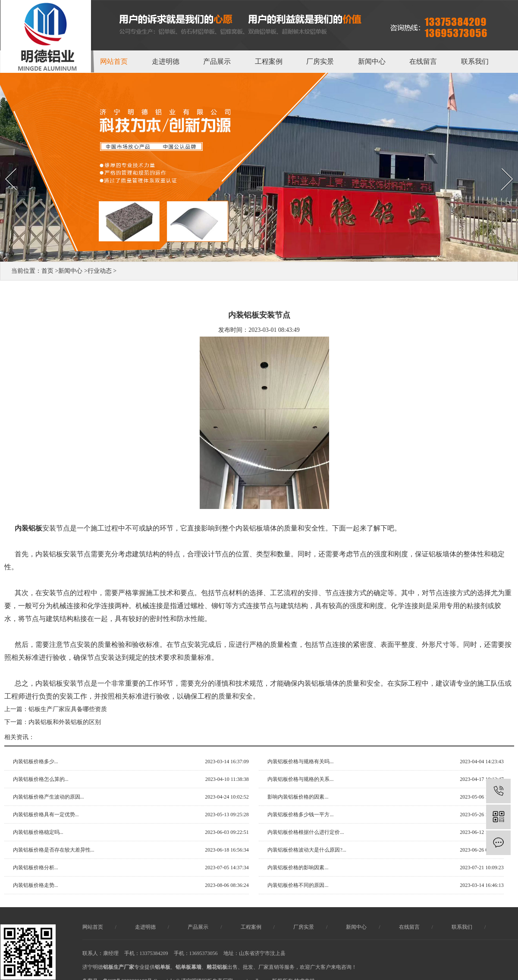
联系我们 (475, 61)
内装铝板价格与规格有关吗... (300, 762)
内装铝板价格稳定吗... (38, 832)
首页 (47, 271)
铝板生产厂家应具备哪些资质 (68, 709)
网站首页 (114, 61)
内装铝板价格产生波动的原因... (49, 797)
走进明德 (166, 61)
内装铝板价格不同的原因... (298, 885)
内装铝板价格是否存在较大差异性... (54, 850)
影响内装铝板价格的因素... (298, 797)
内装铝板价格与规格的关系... (300, 779)
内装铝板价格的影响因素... (298, 868)
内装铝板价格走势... (36, 885)
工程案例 (269, 61)
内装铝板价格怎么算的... (41, 779)
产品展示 (217, 61)
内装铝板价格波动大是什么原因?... (307, 850)
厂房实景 (320, 61)
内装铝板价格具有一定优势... (46, 815)
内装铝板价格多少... (36, 762)
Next (498, 161)
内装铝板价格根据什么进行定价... (306, 832)
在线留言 (423, 61)
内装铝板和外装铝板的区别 (65, 722)
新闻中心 (372, 61)
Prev (5, 161)
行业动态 (100, 271)
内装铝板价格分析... (36, 868)
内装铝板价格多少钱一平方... (300, 815)
